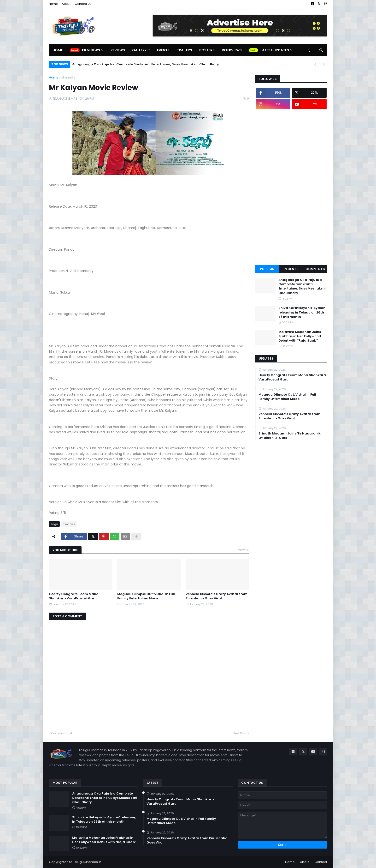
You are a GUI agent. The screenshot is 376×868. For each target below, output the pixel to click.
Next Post (240, 733)
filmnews (68, 77)
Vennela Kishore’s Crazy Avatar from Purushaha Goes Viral (217, 596)
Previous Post (62, 733)
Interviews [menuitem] (232, 50)
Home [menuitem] (58, 50)
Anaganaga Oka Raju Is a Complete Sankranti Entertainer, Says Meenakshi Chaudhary (146, 64)
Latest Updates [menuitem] (275, 50)
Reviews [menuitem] (118, 50)
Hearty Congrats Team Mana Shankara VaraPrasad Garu (74, 596)
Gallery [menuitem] (139, 50)
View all (244, 550)
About (66, 4)
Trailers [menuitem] (184, 50)
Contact (321, 862)
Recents (291, 269)
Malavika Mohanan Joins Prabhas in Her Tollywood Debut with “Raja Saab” (300, 336)
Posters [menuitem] (207, 50)
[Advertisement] (291, 187)
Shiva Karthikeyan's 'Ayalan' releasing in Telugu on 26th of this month (302, 312)
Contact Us (83, 4)
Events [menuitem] (163, 50)
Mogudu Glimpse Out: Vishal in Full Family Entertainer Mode (146, 596)
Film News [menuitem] (91, 50)
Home (53, 4)
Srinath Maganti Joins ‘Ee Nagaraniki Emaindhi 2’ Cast (290, 436)
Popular (267, 269)
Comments (315, 269)
